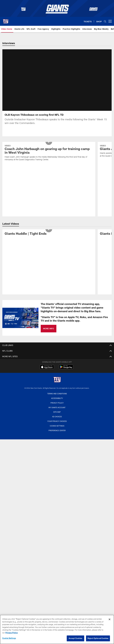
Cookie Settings (57, 429)
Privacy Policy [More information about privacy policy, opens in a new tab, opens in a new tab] (12, 633)
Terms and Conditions (57, 397)
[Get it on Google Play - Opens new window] (66, 372)
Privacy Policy (57, 406)
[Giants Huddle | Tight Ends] (49, 237)
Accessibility (57, 402)
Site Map (57, 415)
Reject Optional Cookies (98, 638)
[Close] (110, 619)
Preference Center (57, 434)
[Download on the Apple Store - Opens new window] (47, 371)
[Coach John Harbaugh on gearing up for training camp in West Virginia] (49, 157)
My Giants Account (57, 411)
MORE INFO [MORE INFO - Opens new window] (49, 332)
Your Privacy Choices (57, 425)
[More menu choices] (110, 21)
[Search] (105, 21)
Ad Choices (57, 420)
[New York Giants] (57, 383)
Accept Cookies (75, 638)
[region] (57, 629)
